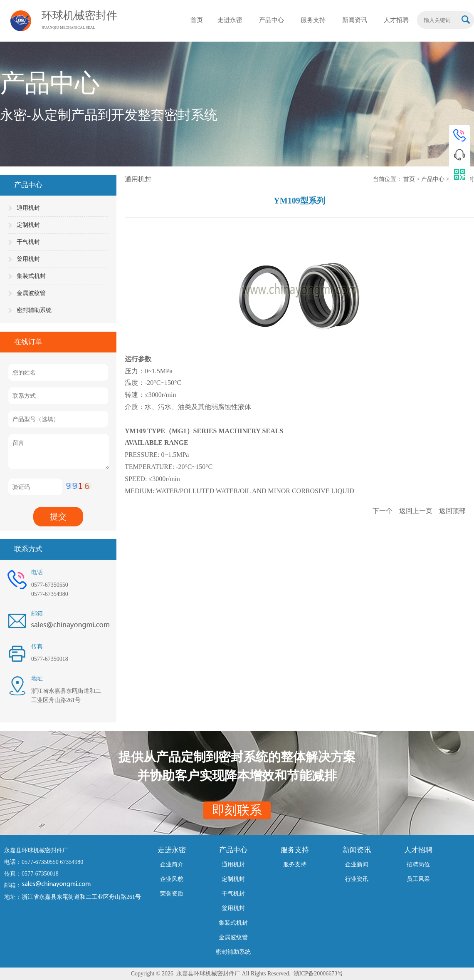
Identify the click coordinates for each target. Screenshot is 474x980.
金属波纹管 (31, 293)
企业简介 (172, 865)
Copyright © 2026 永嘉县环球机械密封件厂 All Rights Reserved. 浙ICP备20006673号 (237, 974)
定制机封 (28, 225)
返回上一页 (417, 511)
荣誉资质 (172, 894)
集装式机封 (31, 276)
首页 (410, 179)
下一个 (383, 511)
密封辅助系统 (34, 310)
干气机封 (28, 242)
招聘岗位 (418, 865)
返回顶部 (452, 511)
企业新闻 (357, 865)
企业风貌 (172, 879)
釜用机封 (28, 259)
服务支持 (295, 865)
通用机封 (28, 208)
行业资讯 (357, 879)
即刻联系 (237, 810)
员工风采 (418, 879)
